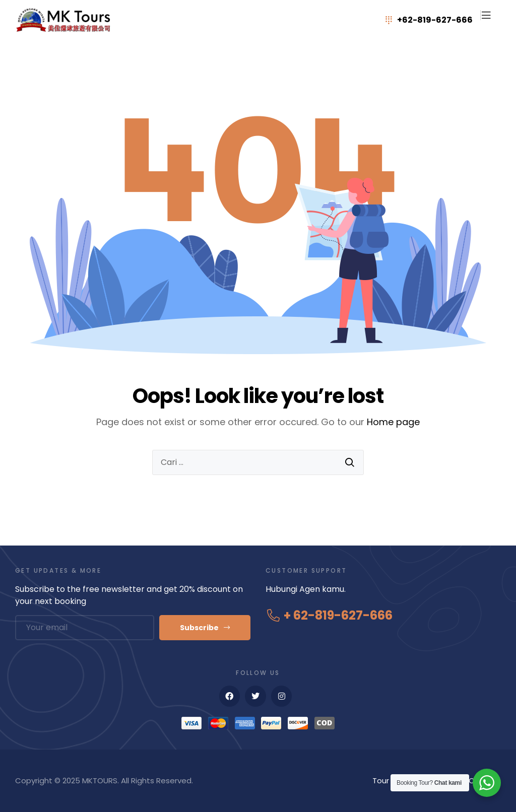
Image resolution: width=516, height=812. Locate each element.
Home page (393, 422)
